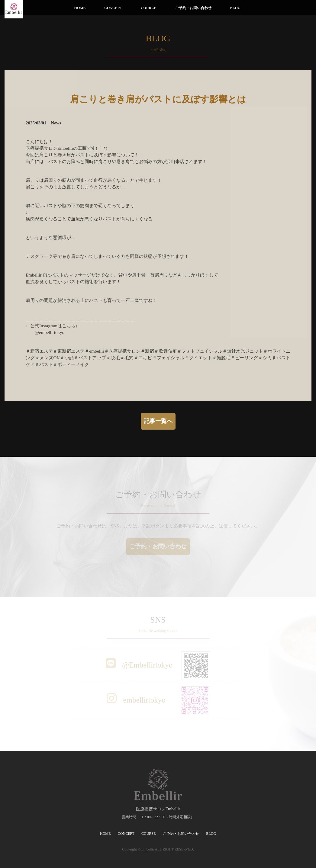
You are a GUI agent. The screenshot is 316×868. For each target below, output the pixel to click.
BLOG (235, 8)
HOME (80, 8)
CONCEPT (113, 8)
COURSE (148, 834)
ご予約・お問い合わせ (193, 8)
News (56, 123)
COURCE (149, 8)
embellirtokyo (158, 700)
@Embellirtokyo (158, 665)
